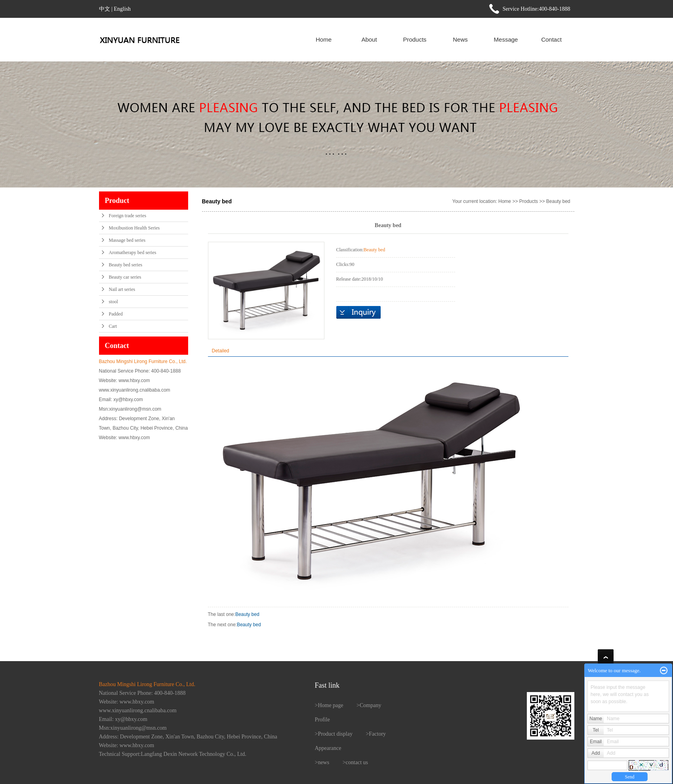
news (323, 762)
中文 (105, 9)
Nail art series (122, 289)
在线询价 (358, 312)
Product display (335, 734)
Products (415, 39)
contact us (357, 762)
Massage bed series (127, 240)
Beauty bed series (126, 265)
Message (506, 39)
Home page (330, 705)
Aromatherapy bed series (133, 252)
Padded (116, 314)
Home (324, 39)
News (460, 39)
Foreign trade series (128, 216)
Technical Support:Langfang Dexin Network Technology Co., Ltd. (173, 754)
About (369, 39)
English (122, 9)
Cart (113, 326)
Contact (551, 39)
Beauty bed (558, 201)
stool (113, 302)
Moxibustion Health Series (134, 228)
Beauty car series (125, 277)
